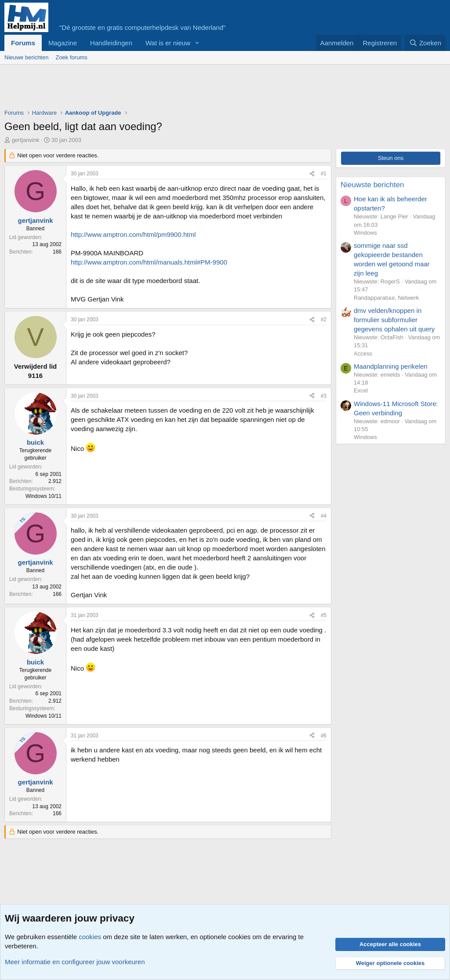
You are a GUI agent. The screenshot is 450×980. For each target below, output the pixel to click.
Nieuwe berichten (26, 57)
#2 (324, 319)
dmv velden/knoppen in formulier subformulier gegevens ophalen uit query (394, 320)
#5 (324, 615)
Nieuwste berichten (372, 185)
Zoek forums (71, 57)
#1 (324, 174)
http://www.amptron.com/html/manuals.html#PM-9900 (149, 262)
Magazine (63, 43)
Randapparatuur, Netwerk (386, 298)
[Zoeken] (425, 43)
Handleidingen (111, 43)
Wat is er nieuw (168, 43)
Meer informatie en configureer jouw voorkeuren (75, 962)
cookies (90, 937)
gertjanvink (26, 140)
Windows (365, 233)
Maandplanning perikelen (391, 366)
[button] (197, 43)
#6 (324, 736)
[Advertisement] (164, 89)
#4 (324, 516)
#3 (324, 396)
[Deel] (312, 174)
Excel (361, 390)
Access (363, 354)
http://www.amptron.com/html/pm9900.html (133, 234)
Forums (23, 43)
